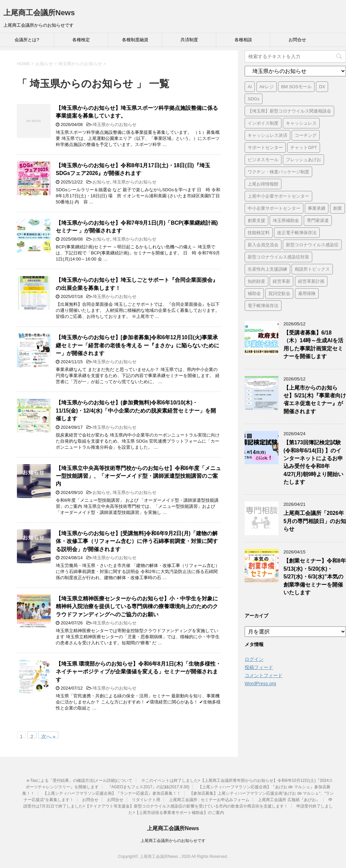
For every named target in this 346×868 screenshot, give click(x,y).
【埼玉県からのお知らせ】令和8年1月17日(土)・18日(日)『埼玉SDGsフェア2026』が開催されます (133, 169)
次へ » (48, 736)
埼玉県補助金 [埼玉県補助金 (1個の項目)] (286, 220)
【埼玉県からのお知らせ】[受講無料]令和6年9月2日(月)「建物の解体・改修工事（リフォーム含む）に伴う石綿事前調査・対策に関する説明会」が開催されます (137, 541)
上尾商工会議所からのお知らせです (173, 841)
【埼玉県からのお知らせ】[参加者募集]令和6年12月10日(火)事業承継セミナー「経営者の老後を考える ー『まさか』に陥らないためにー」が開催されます (138, 345)
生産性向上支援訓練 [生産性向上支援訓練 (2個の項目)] (267, 269)
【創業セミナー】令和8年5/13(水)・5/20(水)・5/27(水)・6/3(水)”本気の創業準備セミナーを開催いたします (315, 577)
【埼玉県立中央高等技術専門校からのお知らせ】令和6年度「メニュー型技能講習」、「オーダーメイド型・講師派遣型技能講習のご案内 (138, 476)
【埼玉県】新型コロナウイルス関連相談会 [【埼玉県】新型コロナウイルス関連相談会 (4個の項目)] (289, 111)
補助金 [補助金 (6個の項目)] (254, 293)
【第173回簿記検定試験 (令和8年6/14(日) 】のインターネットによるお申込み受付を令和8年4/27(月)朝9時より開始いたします (313, 462)
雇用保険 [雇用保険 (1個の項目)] (307, 293)
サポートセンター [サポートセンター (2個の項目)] (265, 147)
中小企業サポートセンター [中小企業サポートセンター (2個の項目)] (274, 208)
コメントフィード (264, 675)
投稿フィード (259, 667)
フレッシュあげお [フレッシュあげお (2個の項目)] (303, 160)
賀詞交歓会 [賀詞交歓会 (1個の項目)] (279, 293)
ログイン (254, 659)
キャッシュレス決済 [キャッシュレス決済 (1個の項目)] (267, 135)
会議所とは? (27, 40)
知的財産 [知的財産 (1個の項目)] (256, 281)
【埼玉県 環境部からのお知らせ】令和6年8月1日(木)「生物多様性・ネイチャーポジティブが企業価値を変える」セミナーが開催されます (138, 672)
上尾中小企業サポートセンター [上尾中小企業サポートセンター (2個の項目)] (278, 196)
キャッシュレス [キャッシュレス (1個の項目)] (301, 123)
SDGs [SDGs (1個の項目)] (254, 99)
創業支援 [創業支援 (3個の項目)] (256, 220)
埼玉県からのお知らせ (115, 125)
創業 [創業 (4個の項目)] (338, 208)
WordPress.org (260, 684)
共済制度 (189, 40)
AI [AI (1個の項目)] (250, 87)
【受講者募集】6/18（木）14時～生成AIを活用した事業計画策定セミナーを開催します (313, 344)
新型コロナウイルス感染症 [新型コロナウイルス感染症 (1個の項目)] (312, 245)
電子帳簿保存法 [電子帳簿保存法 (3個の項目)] (263, 306)
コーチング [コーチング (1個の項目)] (306, 135)
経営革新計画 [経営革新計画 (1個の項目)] (311, 281)
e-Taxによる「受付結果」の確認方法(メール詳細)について (80, 780)
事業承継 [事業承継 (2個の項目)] (317, 208)
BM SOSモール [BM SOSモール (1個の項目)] (296, 87)
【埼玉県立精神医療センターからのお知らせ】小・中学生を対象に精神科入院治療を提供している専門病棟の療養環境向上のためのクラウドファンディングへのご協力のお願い (137, 606)
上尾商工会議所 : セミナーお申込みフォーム (209, 800)
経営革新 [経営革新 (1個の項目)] (281, 281)
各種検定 (81, 40)
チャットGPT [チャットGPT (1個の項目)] (304, 147)
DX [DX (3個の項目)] (322, 87)
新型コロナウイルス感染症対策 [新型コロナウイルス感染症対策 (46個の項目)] (278, 257)
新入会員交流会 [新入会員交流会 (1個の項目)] (263, 245)
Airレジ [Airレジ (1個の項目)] (267, 87)
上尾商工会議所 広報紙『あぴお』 (289, 800)
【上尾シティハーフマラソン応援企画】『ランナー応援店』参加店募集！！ (112, 793)
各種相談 (243, 40)
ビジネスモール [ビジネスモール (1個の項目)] (263, 160)
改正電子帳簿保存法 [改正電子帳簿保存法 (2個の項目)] (297, 233)
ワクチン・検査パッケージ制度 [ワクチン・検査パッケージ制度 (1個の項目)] (278, 172)
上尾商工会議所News (39, 13)
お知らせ (101, 182)
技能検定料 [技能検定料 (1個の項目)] (259, 233)
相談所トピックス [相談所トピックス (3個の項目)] (312, 269)
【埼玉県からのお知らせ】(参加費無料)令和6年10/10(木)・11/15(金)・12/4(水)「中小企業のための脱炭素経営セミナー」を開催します (136, 411)
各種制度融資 (135, 40)
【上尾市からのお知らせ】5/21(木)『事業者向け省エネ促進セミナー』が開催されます (315, 400)
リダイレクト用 (146, 800)
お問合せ (297, 40)
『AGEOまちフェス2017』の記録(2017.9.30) (149, 787)
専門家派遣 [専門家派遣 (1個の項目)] (318, 220)
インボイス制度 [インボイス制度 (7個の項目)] (263, 123)
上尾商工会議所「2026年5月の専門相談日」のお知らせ (315, 521)
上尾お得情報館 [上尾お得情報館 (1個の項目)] (263, 184)
